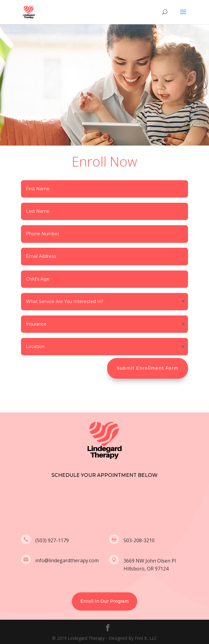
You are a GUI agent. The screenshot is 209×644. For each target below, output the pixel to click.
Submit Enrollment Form (148, 368)
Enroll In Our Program (104, 601)
